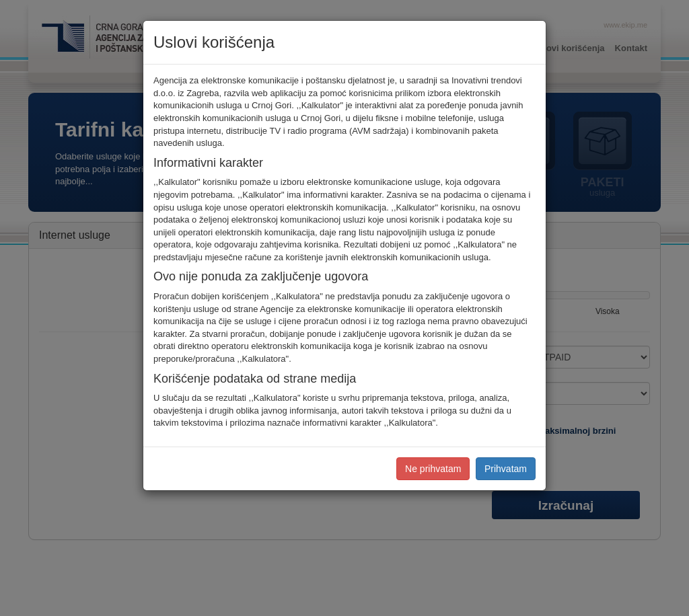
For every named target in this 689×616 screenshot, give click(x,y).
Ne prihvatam (433, 469)
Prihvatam (506, 469)
